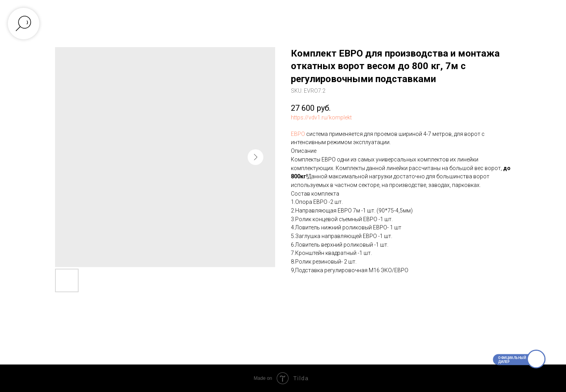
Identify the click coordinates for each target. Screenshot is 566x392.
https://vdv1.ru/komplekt (321, 117)
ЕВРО (298, 134)
